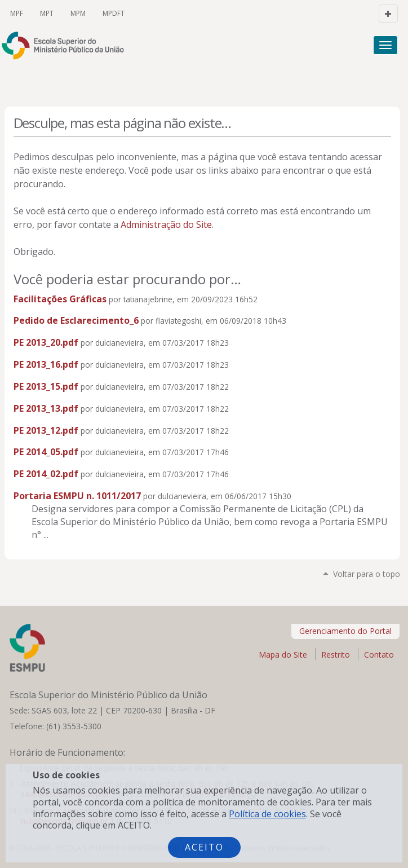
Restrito (336, 655)
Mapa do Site (283, 655)
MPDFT (114, 13)
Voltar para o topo (367, 574)
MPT (47, 13)
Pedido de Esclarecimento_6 (76, 320)
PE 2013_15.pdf (46, 386)
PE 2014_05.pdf (46, 452)
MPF (17, 13)
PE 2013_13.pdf (46, 408)
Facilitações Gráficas (60, 299)
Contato (379, 655)
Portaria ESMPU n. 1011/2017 (77, 496)
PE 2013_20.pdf (46, 342)
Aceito (204, 847)
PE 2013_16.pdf (46, 364)
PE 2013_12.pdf (46, 430)
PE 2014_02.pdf (46, 474)
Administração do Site (166, 224)
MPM (78, 13)
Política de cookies (267, 814)
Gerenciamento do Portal (345, 631)
